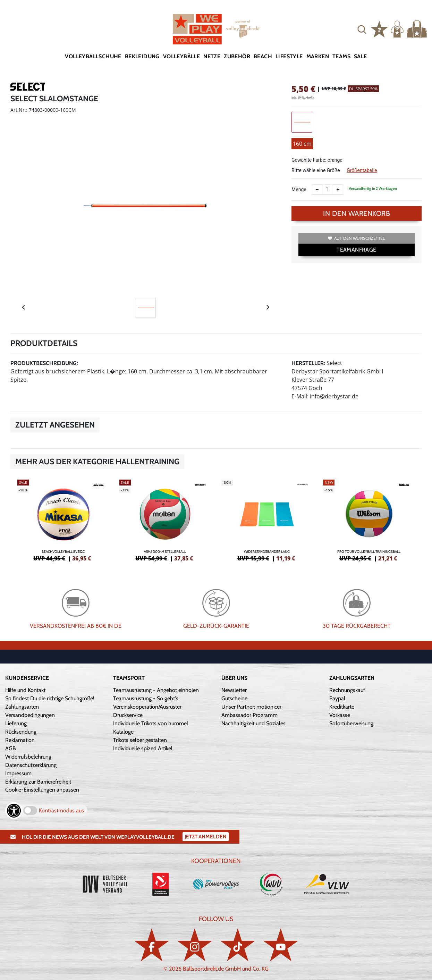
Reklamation (20, 740)
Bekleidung (142, 56)
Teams (341, 56)
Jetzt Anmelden (206, 837)
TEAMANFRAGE (356, 250)
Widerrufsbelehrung (28, 757)
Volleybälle (181, 56)
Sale (361, 56)
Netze (212, 56)
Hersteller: (308, 363)
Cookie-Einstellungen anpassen (42, 790)
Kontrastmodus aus (61, 810)
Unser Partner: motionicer (251, 707)
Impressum (18, 773)
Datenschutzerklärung (31, 765)
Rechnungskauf (347, 690)
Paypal (337, 698)
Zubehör (237, 56)
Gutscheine (234, 698)
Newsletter (234, 690)
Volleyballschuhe (93, 56)
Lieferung (16, 723)
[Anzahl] (328, 189)
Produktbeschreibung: (44, 363)
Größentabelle (362, 170)
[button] (362, 29)
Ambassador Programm (249, 715)
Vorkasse (340, 715)
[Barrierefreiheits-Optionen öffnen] (14, 811)
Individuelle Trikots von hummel (151, 723)
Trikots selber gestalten (140, 740)
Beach (263, 56)
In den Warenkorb (357, 213)
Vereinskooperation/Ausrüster (147, 707)
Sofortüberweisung (351, 723)
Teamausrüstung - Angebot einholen (156, 690)
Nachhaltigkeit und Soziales (253, 723)
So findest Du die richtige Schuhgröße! (50, 698)
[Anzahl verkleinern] (317, 189)
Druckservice (128, 715)
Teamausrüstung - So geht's (146, 698)
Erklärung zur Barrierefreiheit (38, 782)
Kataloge (123, 732)
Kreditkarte (342, 707)
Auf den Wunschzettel (356, 238)
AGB (11, 748)
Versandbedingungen (30, 715)
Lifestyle (289, 56)
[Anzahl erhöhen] (338, 189)
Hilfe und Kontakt (25, 690)
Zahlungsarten (22, 707)
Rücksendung (21, 732)
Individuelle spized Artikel (143, 748)
